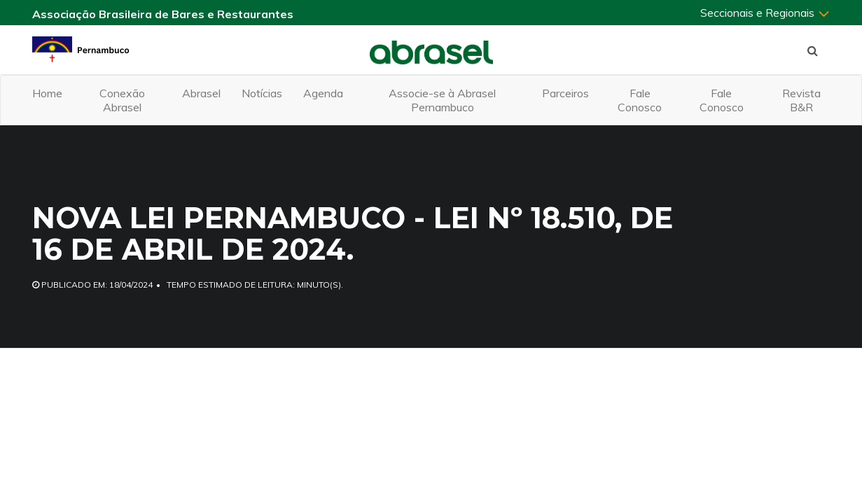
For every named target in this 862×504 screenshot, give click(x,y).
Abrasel (201, 93)
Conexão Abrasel (122, 100)
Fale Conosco (640, 100)
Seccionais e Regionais (765, 13)
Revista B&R (801, 100)
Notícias (262, 93)
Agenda (323, 93)
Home (47, 93)
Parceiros (565, 93)
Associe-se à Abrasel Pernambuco (442, 100)
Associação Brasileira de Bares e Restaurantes (163, 14)
